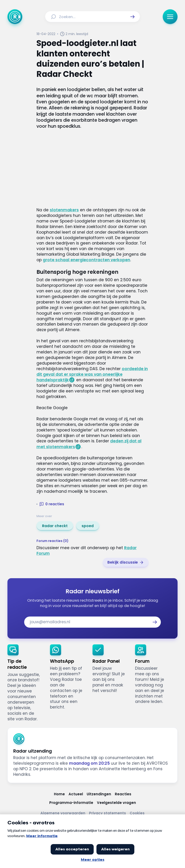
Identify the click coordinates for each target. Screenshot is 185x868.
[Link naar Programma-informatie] (71, 803)
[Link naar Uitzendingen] (99, 794)
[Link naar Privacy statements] (107, 813)
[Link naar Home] (59, 794)
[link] (55, 526)
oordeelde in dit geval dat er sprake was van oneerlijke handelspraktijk (92, 374)
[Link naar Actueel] (76, 794)
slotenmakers (64, 210)
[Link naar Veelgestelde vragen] (116, 803)
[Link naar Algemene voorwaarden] (63, 813)
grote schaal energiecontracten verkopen (86, 260)
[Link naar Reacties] (123, 794)
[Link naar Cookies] (137, 813)
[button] (132, 17)
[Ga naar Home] (15, 17)
